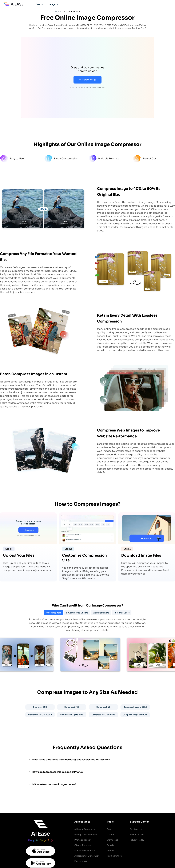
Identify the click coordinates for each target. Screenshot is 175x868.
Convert (111, 835)
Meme (110, 851)
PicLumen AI (81, 861)
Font (109, 829)
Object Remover (83, 845)
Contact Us (136, 829)
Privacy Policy (137, 840)
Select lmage (87, 80)
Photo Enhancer (83, 840)
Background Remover (86, 835)
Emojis (110, 845)
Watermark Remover (85, 851)
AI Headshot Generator (87, 856)
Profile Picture (114, 856)
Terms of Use (137, 835)
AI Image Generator (85, 829)
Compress (113, 840)
